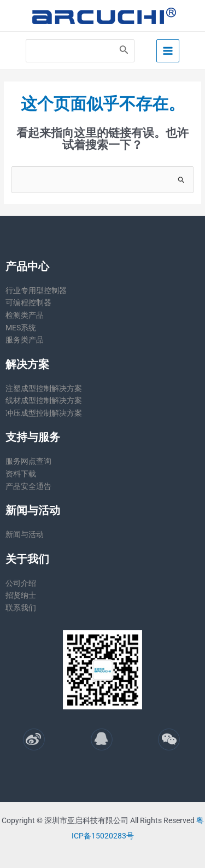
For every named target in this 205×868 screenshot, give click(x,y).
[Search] (124, 51)
